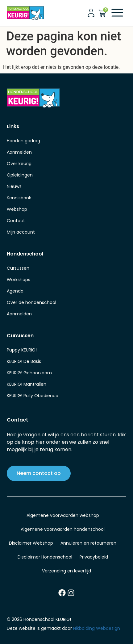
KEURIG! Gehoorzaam (29, 373)
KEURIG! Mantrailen (27, 384)
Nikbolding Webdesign (97, 628)
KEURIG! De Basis (24, 361)
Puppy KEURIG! (22, 350)
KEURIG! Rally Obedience (33, 396)
